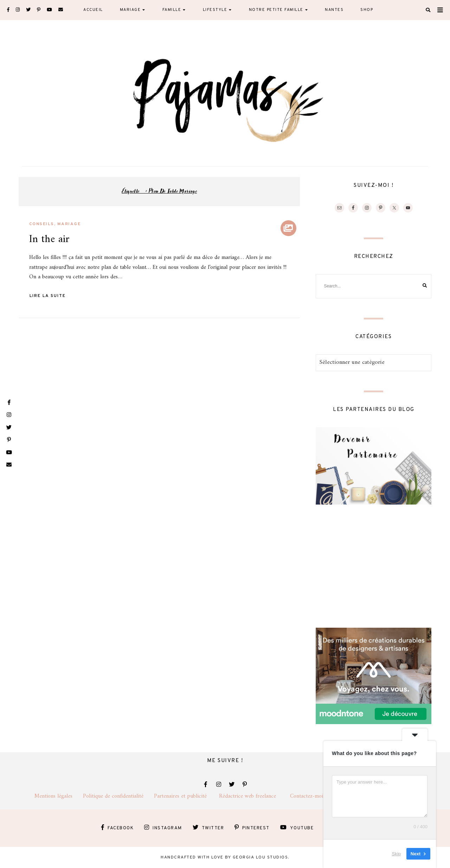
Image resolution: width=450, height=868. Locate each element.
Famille (172, 10)
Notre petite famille (276, 10)
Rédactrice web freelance (255, 796)
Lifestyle (215, 10)
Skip (396, 854)
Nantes (334, 10)
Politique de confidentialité (118, 796)
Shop (367, 10)
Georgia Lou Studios (261, 857)
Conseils (42, 224)
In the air (50, 239)
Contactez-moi (311, 796)
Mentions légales (59, 796)
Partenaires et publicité (187, 796)
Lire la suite (48, 296)
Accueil (93, 10)
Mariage (130, 10)
